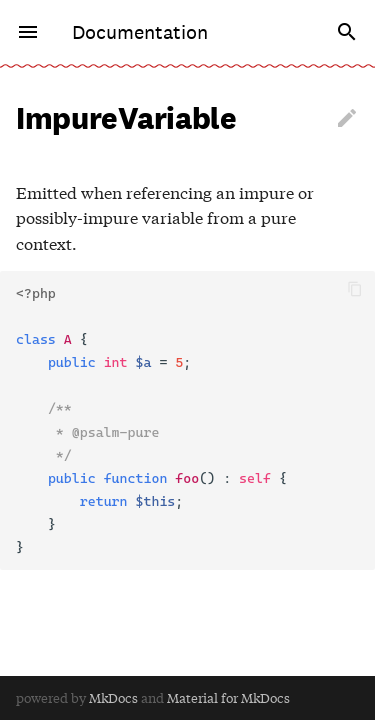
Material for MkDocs (228, 697)
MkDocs (113, 697)
